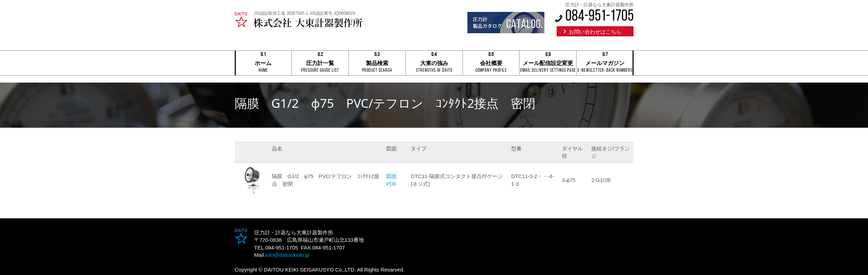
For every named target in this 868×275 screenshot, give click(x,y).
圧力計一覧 (320, 64)
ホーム (263, 64)
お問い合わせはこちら (595, 32)
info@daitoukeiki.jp (287, 255)
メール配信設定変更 (548, 64)
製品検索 (377, 64)
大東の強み (434, 64)
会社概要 (491, 64)
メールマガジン (605, 64)
